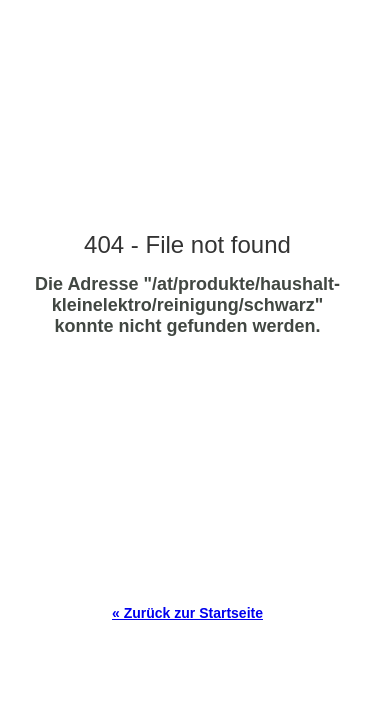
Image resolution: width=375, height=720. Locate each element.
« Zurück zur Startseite (187, 613)
